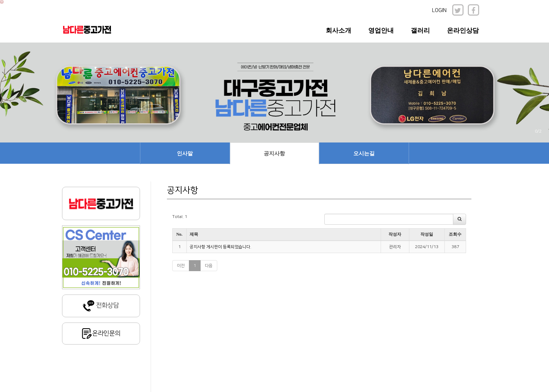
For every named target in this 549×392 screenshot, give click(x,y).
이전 (181, 266)
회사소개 (338, 30)
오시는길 (364, 153)
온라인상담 (463, 30)
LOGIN (439, 10)
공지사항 (274, 153)
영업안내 (381, 30)
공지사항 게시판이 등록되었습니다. (220, 247)
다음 (209, 266)
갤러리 (420, 30)
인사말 (185, 153)
